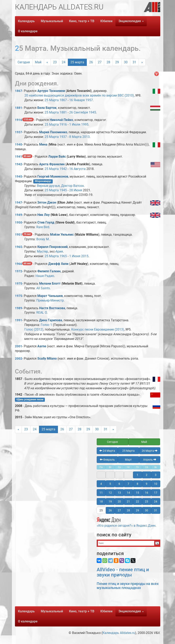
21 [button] (128, 501)
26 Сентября (79, 112)
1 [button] (137, 475)
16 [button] (147, 493)
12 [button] (110, 493)
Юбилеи (106, 21)
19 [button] (110, 501)
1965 (19, 247)
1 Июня (75, 256)
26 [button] (110, 510)
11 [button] (101, 493)
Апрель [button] (150, 460)
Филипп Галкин (49, 271)
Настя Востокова (52, 308)
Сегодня (24, 62)
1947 (19, 203)
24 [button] (156, 501)
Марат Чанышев (50, 296)
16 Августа (77, 169)
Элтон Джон (47, 202)
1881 (19, 108)
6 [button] (119, 484)
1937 (19, 132)
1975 (19, 284)
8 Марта (75, 137)
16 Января (77, 100)
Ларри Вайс (57, 157)
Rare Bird (43, 227)
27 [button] (119, 510)
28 (108, 62)
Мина (44, 144)
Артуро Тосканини (51, 91)
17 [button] (156, 493)
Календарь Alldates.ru (119, 633)
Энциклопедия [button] (131, 21)
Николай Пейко (61, 120)
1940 (19, 145)
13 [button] (119, 493)
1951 (19, 235)
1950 (19, 223)
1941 (19, 157)
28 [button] (128, 510)
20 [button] (119, 501)
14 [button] (128, 493)
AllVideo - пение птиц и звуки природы (123, 572)
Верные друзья (48, 186)
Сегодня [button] (112, 442)
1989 (19, 308)
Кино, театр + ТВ (82, 21)
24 (64, 62)
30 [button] (147, 510)
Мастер (42, 251)
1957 (89, 100)
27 (100, 62)
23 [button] (147, 501)
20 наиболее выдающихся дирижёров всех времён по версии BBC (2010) (79, 95)
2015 (85, 256)
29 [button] (137, 510)
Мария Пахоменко (53, 132)
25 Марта (52, 100)
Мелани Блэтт (50, 284)
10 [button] (156, 484)
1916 (19, 120)
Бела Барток (47, 108)
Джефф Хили (58, 264)
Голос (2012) (34, 329)
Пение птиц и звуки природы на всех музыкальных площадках (128, 586)
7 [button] (128, 484)
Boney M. (43, 239)
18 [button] (101, 501)
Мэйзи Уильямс (62, 235)
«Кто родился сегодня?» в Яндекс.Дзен (126, 522)
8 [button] (137, 484)
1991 (19, 320)
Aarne (42, 346)
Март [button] (128, 460)
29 (117, 62)
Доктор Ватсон (72, 186)
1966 (19, 264)
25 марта (77, 62)
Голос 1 (46, 325)
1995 (85, 124)
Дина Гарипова (51, 320)
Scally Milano (47, 358)
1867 (19, 91)
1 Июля (75, 124)
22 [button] (137, 501)
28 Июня (76, 190)
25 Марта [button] (128, 451)
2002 (19, 359)
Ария (59, 251)
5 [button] (110, 484)
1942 (19, 164)
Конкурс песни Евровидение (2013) (98, 329)
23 (55, 62)
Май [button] (144, 442)
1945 (92, 112)
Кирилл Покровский (52, 247)
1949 (19, 215)
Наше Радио (45, 276)
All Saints (43, 288)
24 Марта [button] (107, 451)
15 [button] (137, 493)
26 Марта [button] (150, 451)
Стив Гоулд (46, 222)
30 (126, 62)
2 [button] (147, 475)
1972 (19, 271)
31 (134, 62)
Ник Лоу (43, 215)
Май (38, 62)
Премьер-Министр (50, 300)
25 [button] (101, 510)
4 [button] (101, 484)
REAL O (42, 313)
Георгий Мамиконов (53, 176)
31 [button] (156, 510)
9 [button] (147, 484)
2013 (86, 137)
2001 (19, 346)
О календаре (28, 31)
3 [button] (156, 475)
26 (91, 62)
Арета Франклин (52, 164)
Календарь (26, 21)
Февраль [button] (107, 460)
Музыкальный (52, 21)
